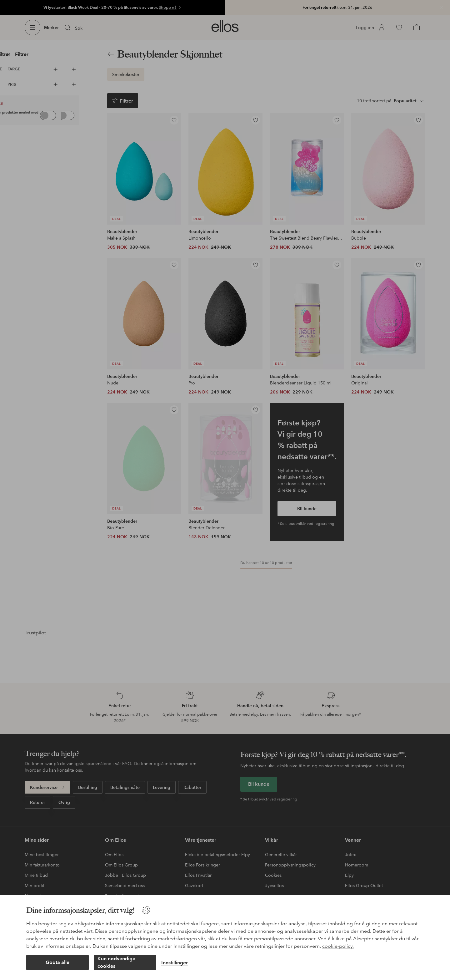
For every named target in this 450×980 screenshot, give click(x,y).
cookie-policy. (338, 946)
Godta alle (57, 962)
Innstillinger (175, 963)
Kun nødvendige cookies (116, 962)
